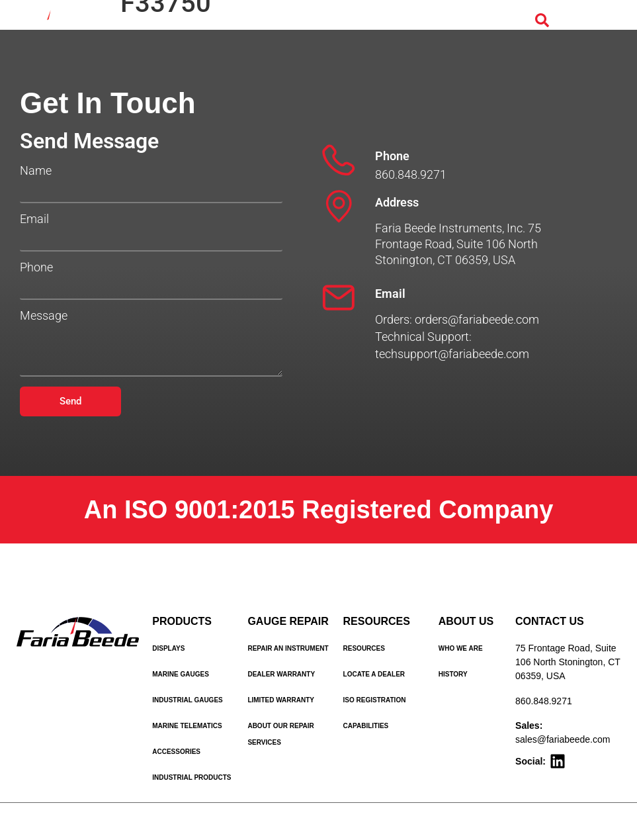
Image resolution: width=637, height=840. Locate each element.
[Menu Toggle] (579, 21)
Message (44, 316)
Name (36, 171)
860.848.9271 (544, 701)
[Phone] (339, 160)
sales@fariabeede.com (563, 739)
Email (34, 219)
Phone (36, 267)
